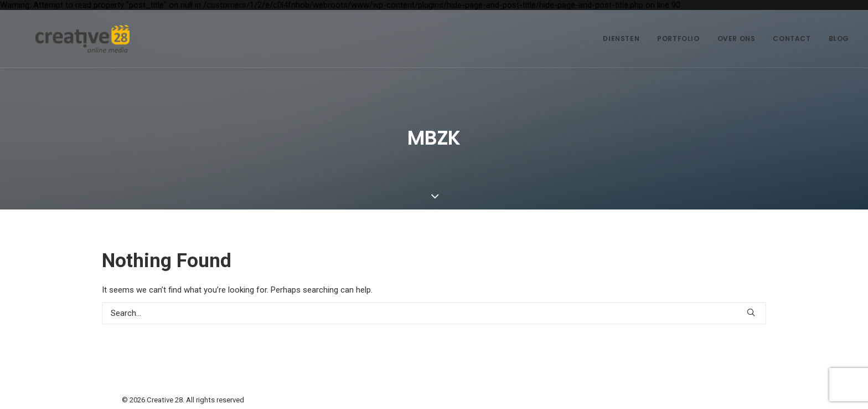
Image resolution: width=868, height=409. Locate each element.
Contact (792, 39)
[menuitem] (625, 39)
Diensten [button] (621, 39)
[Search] (434, 313)
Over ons (737, 39)
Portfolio (678, 39)
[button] (751, 312)
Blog (839, 39)
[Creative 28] (66, 39)
